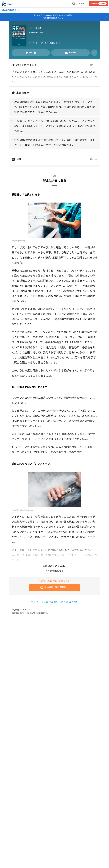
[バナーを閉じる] (106, 17)
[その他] (94, 53)
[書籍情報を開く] (70, 53)
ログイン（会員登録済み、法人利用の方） (55, 602)
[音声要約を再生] (31, 53)
